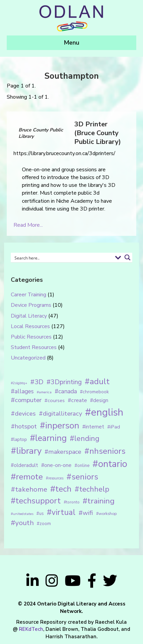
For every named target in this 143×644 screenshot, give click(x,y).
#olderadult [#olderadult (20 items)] (24, 465)
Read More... (28, 225)
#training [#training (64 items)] (99, 501)
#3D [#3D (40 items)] (37, 382)
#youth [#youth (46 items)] (22, 523)
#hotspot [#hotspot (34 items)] (24, 426)
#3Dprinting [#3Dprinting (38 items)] (64, 382)
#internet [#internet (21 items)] (93, 427)
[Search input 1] (62, 257)
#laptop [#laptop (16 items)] (19, 439)
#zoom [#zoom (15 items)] (44, 524)
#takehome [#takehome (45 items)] (29, 489)
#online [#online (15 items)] (82, 466)
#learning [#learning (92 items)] (48, 438)
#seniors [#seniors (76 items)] (82, 477)
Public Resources (31, 337)
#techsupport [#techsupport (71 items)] (36, 501)
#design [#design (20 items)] (99, 400)
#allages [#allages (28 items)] (22, 391)
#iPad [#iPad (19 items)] (114, 427)
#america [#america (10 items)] (44, 392)
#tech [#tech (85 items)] (61, 489)
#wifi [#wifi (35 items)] (86, 513)
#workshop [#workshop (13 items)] (106, 513)
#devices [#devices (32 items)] (23, 414)
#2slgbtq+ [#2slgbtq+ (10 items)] (19, 383)
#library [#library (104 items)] (26, 451)
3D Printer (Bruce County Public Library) (98, 133)
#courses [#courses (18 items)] (55, 400)
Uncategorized (28, 358)
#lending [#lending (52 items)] (85, 439)
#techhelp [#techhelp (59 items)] (92, 489)
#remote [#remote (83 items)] (27, 477)
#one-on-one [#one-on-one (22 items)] (56, 465)
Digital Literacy (29, 316)
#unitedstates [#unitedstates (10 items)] (22, 514)
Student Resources (34, 347)
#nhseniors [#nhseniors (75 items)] (105, 451)
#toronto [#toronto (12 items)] (72, 502)
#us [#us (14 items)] (40, 514)
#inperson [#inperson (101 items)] (60, 426)
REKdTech (31, 629)
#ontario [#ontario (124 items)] (110, 464)
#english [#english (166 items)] (104, 412)
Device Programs (31, 305)
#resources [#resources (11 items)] (55, 478)
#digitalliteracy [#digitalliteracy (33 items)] (60, 413)
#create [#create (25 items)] (77, 400)
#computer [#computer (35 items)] (26, 400)
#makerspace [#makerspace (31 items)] (63, 452)
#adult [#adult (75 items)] (97, 381)
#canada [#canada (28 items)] (66, 391)
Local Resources (30, 326)
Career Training (28, 295)
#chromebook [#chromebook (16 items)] (94, 392)
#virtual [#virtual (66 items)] (61, 512)
